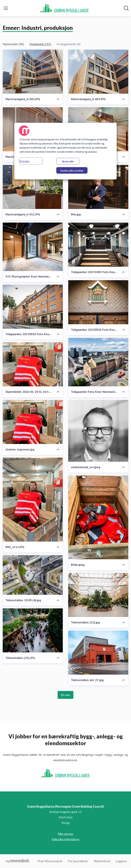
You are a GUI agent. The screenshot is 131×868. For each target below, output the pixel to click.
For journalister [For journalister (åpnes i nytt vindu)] (78, 861)
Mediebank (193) (40, 44)
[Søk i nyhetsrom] (126, 8)
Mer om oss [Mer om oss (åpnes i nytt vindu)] (65, 834)
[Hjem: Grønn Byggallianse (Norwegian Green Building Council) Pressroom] (64, 8)
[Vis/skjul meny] (6, 8)
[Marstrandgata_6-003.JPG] (98, 72)
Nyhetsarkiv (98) (13, 44)
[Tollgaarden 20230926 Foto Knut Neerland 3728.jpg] (33, 307)
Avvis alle (68, 161)
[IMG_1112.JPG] (33, 500)
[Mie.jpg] (98, 187)
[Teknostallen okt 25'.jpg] (98, 653)
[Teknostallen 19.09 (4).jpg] (33, 575)
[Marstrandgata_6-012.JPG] (33, 187)
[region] (65, 151)
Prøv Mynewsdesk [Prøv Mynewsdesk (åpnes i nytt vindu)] (50, 861)
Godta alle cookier (72, 170)
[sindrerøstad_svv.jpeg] (98, 431)
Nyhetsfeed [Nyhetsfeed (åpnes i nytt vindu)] (102, 861)
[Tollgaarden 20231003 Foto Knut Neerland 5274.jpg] (98, 245)
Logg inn (121, 861)
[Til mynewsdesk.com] (18, 861)
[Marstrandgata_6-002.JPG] (33, 72)
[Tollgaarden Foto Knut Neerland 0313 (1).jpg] (98, 362)
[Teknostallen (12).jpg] (98, 595)
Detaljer (25, 161)
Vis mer (65, 695)
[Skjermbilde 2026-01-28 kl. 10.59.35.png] (33, 364)
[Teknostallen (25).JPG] (33, 630)
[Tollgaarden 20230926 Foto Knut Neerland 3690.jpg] (98, 302)
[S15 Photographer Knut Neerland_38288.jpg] (33, 247)
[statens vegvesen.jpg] (33, 422)
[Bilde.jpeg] (98, 517)
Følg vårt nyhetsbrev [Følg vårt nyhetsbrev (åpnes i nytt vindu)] (65, 839)
